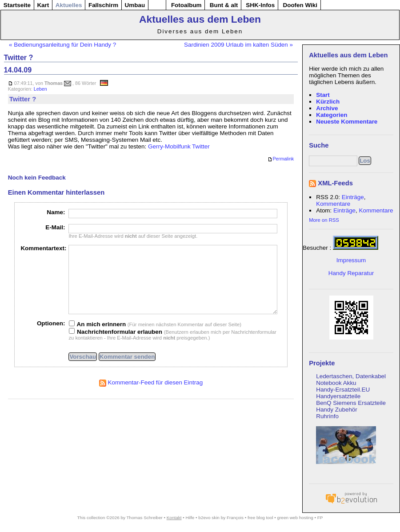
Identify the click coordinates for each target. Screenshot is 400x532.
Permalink (281, 159)
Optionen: (51, 337)
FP (320, 518)
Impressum (351, 260)
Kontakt (174, 518)
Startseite (17, 5)
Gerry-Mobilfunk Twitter (179, 146)
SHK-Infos (260, 5)
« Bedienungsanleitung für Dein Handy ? (62, 45)
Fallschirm (103, 5)
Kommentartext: (43, 248)
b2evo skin (209, 518)
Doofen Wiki (300, 5)
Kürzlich (328, 102)
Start (323, 95)
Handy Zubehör (337, 410)
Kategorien (332, 115)
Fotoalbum (186, 5)
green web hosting (295, 518)
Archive (327, 108)
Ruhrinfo (327, 416)
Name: (56, 212)
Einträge (353, 197)
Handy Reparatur (351, 273)
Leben (40, 89)
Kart (43, 5)
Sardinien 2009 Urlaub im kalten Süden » (238, 45)
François (235, 518)
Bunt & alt (224, 5)
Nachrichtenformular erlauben (116, 345)
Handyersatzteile (338, 396)
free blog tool (260, 518)
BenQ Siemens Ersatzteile (351, 403)
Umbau (135, 5)
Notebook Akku (336, 383)
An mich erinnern (97, 338)
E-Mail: (55, 227)
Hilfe (190, 518)
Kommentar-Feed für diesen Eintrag (151, 396)
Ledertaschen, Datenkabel (351, 376)
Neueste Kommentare (347, 122)
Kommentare (333, 204)
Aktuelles (69, 5)
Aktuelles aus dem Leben (200, 19)
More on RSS (324, 220)
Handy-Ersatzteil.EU (343, 390)
